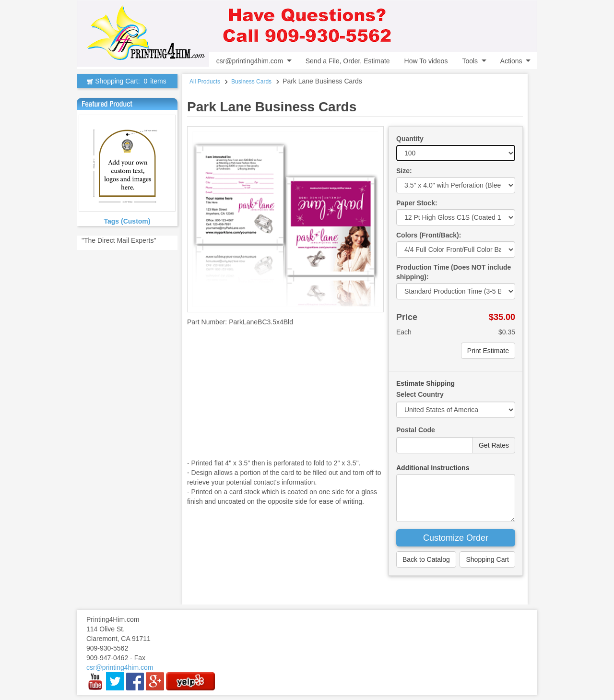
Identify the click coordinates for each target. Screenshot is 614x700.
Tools (470, 61)
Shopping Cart (487, 559)
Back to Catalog (426, 559)
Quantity (410, 139)
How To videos (426, 61)
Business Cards (251, 82)
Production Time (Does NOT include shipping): (454, 272)
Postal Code (416, 430)
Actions (511, 61)
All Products (205, 82)
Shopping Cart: (127, 81)
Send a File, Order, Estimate (348, 61)
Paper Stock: (417, 203)
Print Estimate (488, 351)
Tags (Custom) (127, 221)
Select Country (420, 394)
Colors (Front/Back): (429, 235)
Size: (404, 171)
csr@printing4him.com (250, 61)
